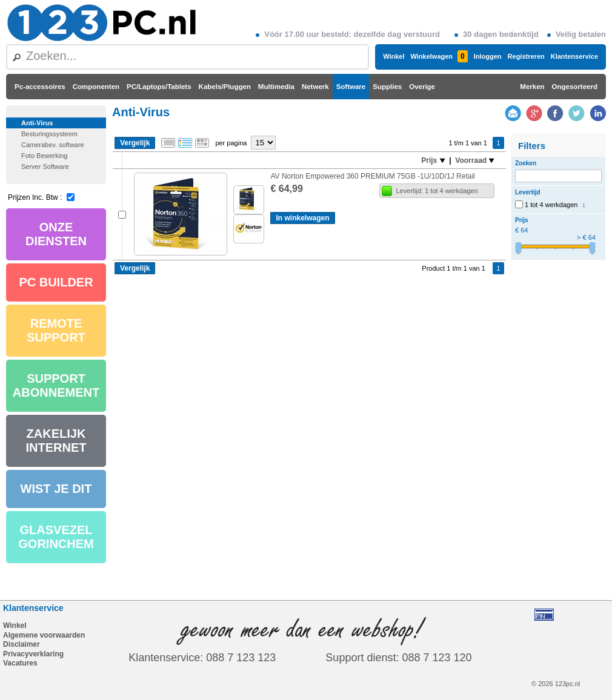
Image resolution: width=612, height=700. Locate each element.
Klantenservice (574, 56)
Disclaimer (22, 644)
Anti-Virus (37, 123)
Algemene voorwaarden (44, 635)
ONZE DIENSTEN (56, 234)
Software (351, 87)
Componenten (96, 87)
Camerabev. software (53, 145)
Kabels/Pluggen (225, 87)
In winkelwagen (302, 218)
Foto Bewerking (44, 156)
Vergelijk (135, 143)
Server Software (45, 167)
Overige (422, 87)
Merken (532, 87)
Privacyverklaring (33, 654)
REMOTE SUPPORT (56, 330)
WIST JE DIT (56, 489)
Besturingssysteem (49, 134)
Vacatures (20, 663)
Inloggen (488, 56)
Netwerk (315, 87)
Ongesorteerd (575, 87)
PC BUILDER (56, 282)
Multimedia (276, 87)
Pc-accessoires (40, 87)
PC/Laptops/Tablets (159, 87)
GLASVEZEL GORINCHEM (56, 537)
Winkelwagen (439, 56)
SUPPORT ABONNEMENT (56, 385)
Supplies (387, 87)
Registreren (526, 56)
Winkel (394, 56)
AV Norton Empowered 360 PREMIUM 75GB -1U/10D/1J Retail (372, 176)
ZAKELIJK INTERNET (56, 441)
